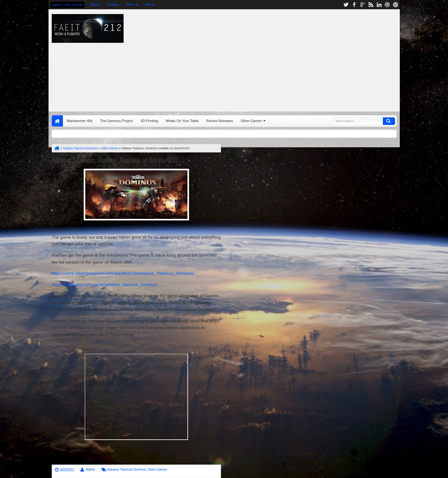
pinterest (396, 5)
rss (371, 5)
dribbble (387, 5)
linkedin (379, 5)
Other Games (251, 121)
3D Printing (149, 121)
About (94, 4)
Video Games (157, 470)
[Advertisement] (306, 59)
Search (389, 121)
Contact (113, 4)
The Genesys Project (116, 121)
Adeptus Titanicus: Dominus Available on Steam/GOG (114, 160)
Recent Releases (220, 121)
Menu (150, 4)
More (130, 4)
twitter (346, 5)
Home (57, 121)
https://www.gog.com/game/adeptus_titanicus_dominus (104, 285)
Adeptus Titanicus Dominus (127, 470)
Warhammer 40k (80, 121)
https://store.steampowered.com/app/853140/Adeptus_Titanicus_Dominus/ (123, 273)
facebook (354, 5)
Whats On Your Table (182, 121)
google (362, 5)
